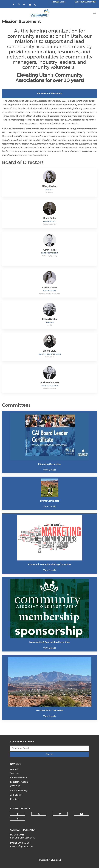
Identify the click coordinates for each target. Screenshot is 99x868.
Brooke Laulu (49, 351)
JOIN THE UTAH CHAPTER (86, 2)
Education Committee (49, 464)
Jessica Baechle (50, 319)
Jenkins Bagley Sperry (49, 256)
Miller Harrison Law (50, 389)
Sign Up (49, 754)
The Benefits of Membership (50, 94)
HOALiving (50, 192)
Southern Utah (18, 778)
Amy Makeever (49, 288)
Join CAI (14, 773)
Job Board (15, 795)
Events (14, 799)
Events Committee (50, 501)
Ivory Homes (49, 357)
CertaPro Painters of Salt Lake (49, 293)
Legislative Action (19, 782)
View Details (49, 470)
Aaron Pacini (50, 250)
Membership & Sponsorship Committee (49, 642)
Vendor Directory (19, 791)
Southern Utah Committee (50, 711)
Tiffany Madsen (50, 186)
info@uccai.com (25, 846)
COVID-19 (15, 786)
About (13, 769)
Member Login (58, 2)
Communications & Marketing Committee (50, 564)
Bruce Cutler (50, 218)
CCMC (50, 325)
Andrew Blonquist (50, 383)
